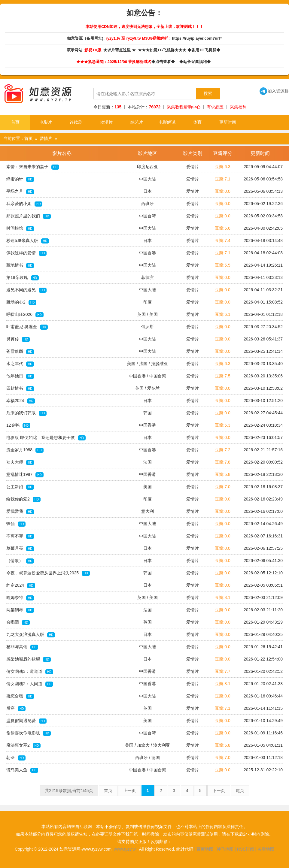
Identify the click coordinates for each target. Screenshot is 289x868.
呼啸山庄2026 (25, 315)
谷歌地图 (266, 849)
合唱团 (18, 622)
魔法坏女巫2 (23, 746)
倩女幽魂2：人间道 (30, 684)
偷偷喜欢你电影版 (29, 733)
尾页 (240, 791)
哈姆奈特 (20, 598)
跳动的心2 (21, 302)
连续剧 (76, 122)
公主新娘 (20, 487)
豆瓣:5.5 (222, 265)
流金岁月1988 (25, 450)
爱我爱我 (20, 512)
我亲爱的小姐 (24, 204)
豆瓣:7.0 (222, 487)
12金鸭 (18, 425)
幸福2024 (21, 401)
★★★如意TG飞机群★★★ (163, 50)
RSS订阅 (246, 849)
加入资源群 (274, 91)
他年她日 (20, 376)
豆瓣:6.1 (222, 314)
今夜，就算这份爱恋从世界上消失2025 (48, 573)
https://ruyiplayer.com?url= (197, 38)
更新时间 (228, 122)
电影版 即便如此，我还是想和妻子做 (46, 438)
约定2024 (21, 585)
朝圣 (16, 758)
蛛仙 (16, 524)
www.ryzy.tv (125, 849)
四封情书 (20, 389)
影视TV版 (93, 50)
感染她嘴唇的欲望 (29, 659)
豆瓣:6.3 (222, 167)
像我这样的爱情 (26, 253)
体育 (197, 122)
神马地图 (225, 849)
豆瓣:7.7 (222, 671)
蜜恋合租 (20, 696)
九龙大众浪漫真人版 (31, 635)
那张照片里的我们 (29, 216)
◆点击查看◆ (164, 62)
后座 (16, 709)
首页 (15, 122)
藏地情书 (20, 265)
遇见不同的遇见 (26, 290)
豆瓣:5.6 (222, 228)
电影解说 (167, 122)
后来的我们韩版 (26, 413)
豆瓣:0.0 (222, 191)
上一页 (129, 791)
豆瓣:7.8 (222, 462)
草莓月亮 (20, 549)
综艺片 (137, 122)
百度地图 (205, 849)
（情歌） (20, 561)
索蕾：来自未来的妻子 (33, 167)
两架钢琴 (20, 610)
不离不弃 (20, 536)
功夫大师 (20, 462)
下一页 (219, 791)
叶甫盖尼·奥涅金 (27, 327)
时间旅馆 (20, 228)
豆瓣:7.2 (222, 450)
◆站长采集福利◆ (196, 62)
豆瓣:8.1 (222, 597)
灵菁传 (18, 339)
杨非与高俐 (22, 647)
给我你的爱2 (23, 499)
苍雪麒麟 (20, 352)
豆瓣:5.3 (222, 425)
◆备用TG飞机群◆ (205, 50)
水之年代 (20, 364)
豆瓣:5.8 (222, 474)
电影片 (46, 122)
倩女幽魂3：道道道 (30, 672)
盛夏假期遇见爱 (26, 721)
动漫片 (106, 122)
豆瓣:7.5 (222, 376)
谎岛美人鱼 (22, 770)
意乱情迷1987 (25, 475)
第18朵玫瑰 (23, 278)
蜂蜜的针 (20, 179)
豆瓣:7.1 (222, 179)
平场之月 (20, 192)
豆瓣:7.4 (222, 240)
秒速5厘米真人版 (28, 241)
